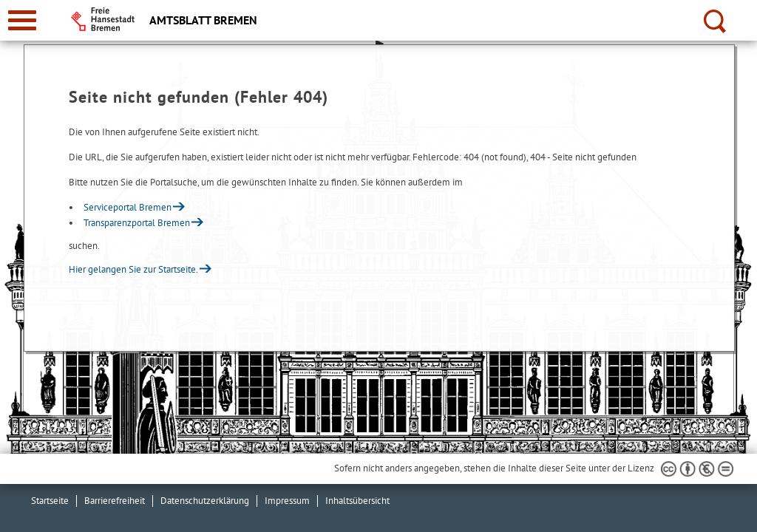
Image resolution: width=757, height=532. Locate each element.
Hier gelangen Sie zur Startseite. (133, 269)
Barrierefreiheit (115, 501)
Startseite (50, 501)
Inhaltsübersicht (357, 501)
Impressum (287, 501)
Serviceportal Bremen (128, 207)
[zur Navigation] (22, 20)
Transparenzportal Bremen (137, 223)
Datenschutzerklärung (205, 501)
